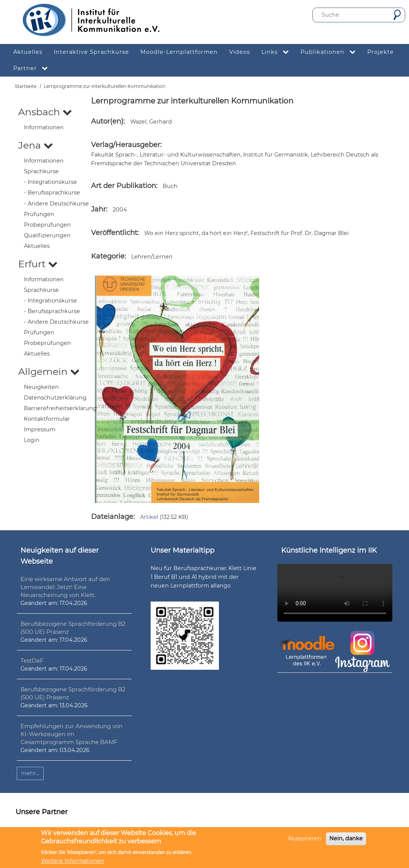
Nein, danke (346, 838)
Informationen (44, 127)
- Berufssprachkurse (52, 193)
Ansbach (45, 112)
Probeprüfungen (47, 225)
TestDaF (32, 660)
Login (32, 440)
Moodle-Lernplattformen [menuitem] (179, 52)
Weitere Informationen (73, 861)
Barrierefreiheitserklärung (60, 408)
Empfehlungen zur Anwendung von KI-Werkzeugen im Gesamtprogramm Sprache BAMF (72, 734)
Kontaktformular (47, 419)
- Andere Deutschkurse (56, 204)
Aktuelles (37, 246)
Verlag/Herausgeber (126, 145)
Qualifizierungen (47, 235)
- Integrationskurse (50, 182)
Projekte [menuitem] (381, 52)
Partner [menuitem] (34, 68)
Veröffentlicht (114, 233)
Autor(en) (107, 121)
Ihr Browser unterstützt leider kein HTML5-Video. (335, 593)
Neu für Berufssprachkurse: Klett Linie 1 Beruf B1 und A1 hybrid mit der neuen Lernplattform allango (204, 577)
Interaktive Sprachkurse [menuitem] (91, 52)
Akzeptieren (304, 838)
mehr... (30, 773)
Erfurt (38, 264)
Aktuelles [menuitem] (28, 52)
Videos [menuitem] (240, 52)
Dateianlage (112, 517)
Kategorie (108, 256)
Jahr (98, 209)
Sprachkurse (41, 171)
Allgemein (49, 371)
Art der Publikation (123, 186)
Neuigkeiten (41, 387)
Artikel (149, 517)
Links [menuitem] (278, 52)
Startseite (26, 86)
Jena (36, 145)
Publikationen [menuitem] (331, 52)
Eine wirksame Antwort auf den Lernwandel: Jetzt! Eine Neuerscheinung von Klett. (65, 587)
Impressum (40, 429)
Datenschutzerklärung (55, 398)
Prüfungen (39, 214)
